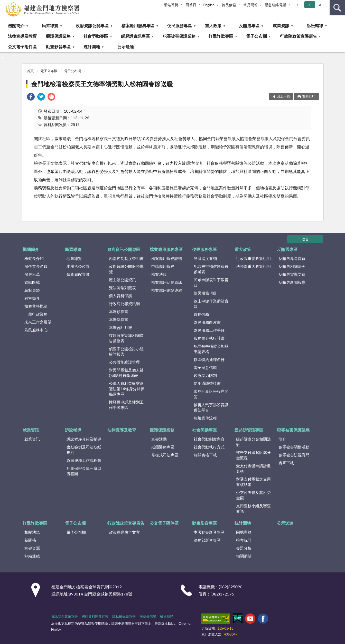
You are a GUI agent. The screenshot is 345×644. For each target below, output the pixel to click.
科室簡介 (32, 298)
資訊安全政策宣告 (64, 616)
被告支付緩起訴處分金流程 (253, 455)
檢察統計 (244, 540)
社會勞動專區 (96, 36)
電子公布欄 (256, 36)
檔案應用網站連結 (167, 290)
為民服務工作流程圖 (84, 460)
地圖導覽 (74, 258)
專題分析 (244, 548)
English (209, 5)
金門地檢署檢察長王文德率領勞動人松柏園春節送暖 (102, 84)
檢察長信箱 (148, 616)
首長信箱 (229, 5)
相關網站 (244, 556)
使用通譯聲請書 (207, 383)
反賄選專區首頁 (292, 258)
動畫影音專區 (58, 47)
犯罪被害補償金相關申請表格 (211, 349)
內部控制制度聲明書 (126, 258)
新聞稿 (30, 540)
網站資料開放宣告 (95, 616)
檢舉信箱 (167, 616)
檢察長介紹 (34, 258)
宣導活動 (159, 439)
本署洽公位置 (78, 266)
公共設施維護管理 (124, 362)
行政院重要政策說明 (253, 258)
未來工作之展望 (38, 322)
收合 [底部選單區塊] (305, 239)
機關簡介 (16, 26)
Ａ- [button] (298, 5)
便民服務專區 (180, 26)
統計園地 (92, 47)
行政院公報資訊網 (124, 304)
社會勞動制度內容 (209, 439)
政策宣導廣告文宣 (124, 532)
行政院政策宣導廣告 (299, 36)
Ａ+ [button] (321, 5)
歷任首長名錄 (36, 266)
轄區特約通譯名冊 (209, 359)
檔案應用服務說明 (167, 258)
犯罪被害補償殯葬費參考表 (211, 269)
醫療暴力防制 (205, 375)
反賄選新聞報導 (292, 282)
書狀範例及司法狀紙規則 (84, 450)
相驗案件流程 (205, 418)
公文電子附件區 (22, 47)
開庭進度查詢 (205, 258)
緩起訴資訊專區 (135, 36)
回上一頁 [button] (283, 96)
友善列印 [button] (309, 96)
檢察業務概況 (36, 306)
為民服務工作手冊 (209, 330)
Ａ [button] (310, 5)
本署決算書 (119, 319)
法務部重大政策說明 (253, 266)
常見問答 (250, 5)
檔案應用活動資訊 (167, 282)
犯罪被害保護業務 (179, 36)
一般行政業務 (36, 314)
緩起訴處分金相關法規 (253, 442)
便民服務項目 (205, 293)
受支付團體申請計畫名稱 (253, 468)
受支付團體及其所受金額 (253, 495)
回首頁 (191, 5)
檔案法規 (159, 274)
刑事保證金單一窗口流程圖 (84, 471)
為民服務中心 (36, 330)
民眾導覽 (50, 26)
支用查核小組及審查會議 (253, 508)
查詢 (337, 8)
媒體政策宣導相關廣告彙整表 (126, 338)
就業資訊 (281, 26)
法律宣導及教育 (22, 36)
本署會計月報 (120, 327)
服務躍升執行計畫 (209, 338)
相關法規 (32, 532)
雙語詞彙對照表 (122, 288)
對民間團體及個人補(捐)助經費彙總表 (126, 373)
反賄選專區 (249, 26)
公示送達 (126, 47)
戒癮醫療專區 (163, 447)
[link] (31, 97)
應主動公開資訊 (122, 280)
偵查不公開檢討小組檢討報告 (126, 351)
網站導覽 (171, 5)
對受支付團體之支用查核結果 (253, 482)
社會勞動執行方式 (209, 447)
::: (4, 4)
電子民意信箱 (205, 367)
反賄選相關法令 (292, 266)
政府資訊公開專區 (92, 26)
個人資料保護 (120, 296)
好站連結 (32, 556)
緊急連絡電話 (275, 5)
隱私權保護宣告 (124, 616)
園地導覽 (244, 532)
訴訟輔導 (315, 26)
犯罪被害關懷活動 (294, 447)
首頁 (30, 71)
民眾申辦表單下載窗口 (211, 282)
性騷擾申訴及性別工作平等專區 (126, 405)
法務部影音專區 (207, 540)
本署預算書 (119, 311)
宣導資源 (32, 548)
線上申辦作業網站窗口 (211, 304)
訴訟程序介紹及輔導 (84, 439)
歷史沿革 (32, 274)
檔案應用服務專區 (138, 26)
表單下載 (286, 463)
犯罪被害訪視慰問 (294, 455)
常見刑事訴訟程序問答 (211, 394)
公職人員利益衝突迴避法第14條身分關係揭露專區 (127, 389)
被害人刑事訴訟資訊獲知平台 (211, 407)
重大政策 (213, 26)
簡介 (282, 439)
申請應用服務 (163, 266)
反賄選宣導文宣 (292, 274)
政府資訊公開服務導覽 (126, 269)
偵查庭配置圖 (78, 274)
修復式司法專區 (165, 455)
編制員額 (32, 290)
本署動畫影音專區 (209, 532)
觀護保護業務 (58, 36)
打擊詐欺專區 (221, 36)
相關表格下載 (205, 455)
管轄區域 (32, 282)
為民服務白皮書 (207, 322)
